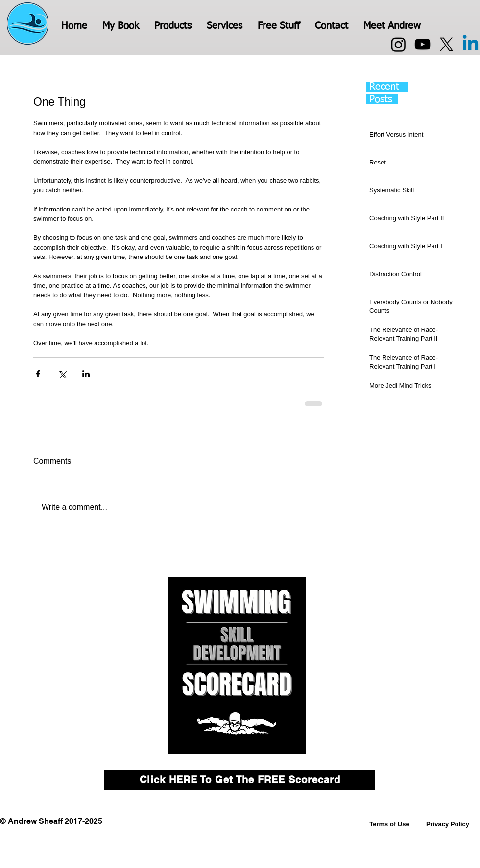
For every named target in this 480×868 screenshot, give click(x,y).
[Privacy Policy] (448, 824)
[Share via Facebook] (38, 374)
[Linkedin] (470, 44)
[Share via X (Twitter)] (62, 374)
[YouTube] (422, 44)
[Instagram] (398, 44)
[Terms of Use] (389, 824)
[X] (446, 44)
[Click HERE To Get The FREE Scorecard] (240, 780)
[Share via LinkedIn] (86, 374)
